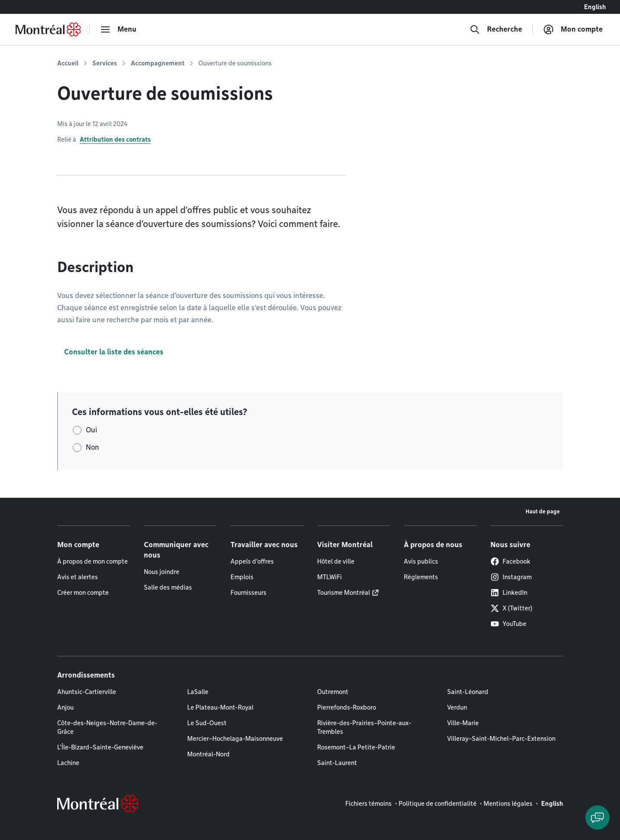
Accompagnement (158, 63)
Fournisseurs (248, 593)
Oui (91, 430)
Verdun (457, 707)
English (595, 7)
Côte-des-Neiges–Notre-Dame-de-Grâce (107, 727)
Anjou (65, 707)
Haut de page (543, 511)
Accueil (68, 63)
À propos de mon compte (93, 561)
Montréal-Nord (208, 754)
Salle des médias (168, 587)
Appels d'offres (252, 561)
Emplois (242, 577)
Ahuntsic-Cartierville (87, 692)
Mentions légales (508, 804)
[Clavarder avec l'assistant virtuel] (597, 817)
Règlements (421, 577)
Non (93, 447)
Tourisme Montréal (344, 593)
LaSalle (198, 692)
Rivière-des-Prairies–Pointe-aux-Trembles (364, 727)
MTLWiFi (329, 577)
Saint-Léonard (468, 692)
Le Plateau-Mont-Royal (220, 707)
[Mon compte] (573, 29)
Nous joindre (162, 572)
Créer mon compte (83, 593)
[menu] (118, 29)
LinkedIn (509, 593)
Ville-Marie (463, 723)
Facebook (510, 561)
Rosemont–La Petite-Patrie (356, 747)
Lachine (68, 763)
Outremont (333, 692)
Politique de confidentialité (438, 804)
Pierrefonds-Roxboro (347, 707)
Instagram (511, 577)
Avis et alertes (78, 577)
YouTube (508, 624)
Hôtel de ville (336, 561)
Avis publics (421, 561)
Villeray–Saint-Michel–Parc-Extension (501, 739)
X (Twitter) (511, 608)
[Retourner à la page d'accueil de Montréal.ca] (48, 29)
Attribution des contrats (115, 139)
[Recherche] (496, 29)
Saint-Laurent (337, 763)
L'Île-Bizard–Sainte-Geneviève (100, 747)
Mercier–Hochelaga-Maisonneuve (235, 739)
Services (105, 63)
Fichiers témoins (368, 804)
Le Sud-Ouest (207, 723)
